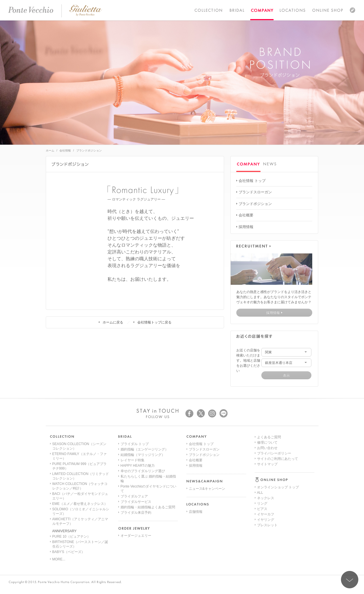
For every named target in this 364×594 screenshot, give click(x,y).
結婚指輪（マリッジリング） (143, 455)
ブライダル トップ (135, 444)
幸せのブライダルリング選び (143, 471)
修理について (267, 503)
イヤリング (266, 476)
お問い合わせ (267, 509)
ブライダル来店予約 (136, 513)
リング (262, 460)
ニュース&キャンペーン (207, 489)
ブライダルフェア (134, 496)
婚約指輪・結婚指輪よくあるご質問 (148, 507)
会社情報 (65, 150)
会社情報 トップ (252, 181)
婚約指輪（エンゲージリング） (144, 449)
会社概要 (246, 215)
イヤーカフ (266, 471)
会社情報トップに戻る (154, 322)
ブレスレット (267, 482)
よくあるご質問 (269, 498)
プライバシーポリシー (274, 514)
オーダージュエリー (136, 536)
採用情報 (246, 227)
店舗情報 (196, 512)
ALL (260, 449)
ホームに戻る (113, 322)
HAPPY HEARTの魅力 (138, 466)
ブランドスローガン (255, 192)
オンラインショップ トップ (278, 444)
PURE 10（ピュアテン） (71, 536)
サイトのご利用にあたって (278, 520)
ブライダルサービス (136, 502)
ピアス (262, 466)
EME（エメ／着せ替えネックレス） (80, 504)
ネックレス (266, 455)
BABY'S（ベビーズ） (69, 552)
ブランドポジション (255, 204)
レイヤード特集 (133, 460)
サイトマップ (267, 525)
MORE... (59, 559)
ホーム (50, 150)
